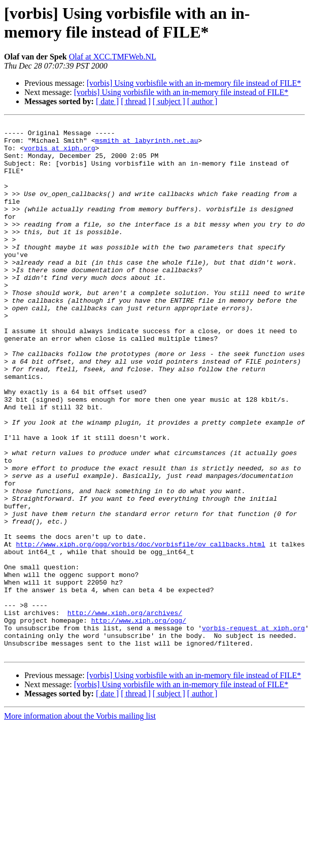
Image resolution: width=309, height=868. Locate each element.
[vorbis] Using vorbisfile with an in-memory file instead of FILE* (194, 83)
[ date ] (107, 101)
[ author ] (202, 101)
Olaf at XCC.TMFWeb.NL (113, 57)
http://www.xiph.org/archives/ (125, 712)
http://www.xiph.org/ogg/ (139, 721)
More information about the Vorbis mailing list (80, 823)
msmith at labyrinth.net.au (146, 145)
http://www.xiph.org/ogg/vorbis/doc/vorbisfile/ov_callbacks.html (140, 629)
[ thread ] (136, 101)
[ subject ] (169, 101)
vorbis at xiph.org (59, 154)
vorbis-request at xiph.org (253, 730)
